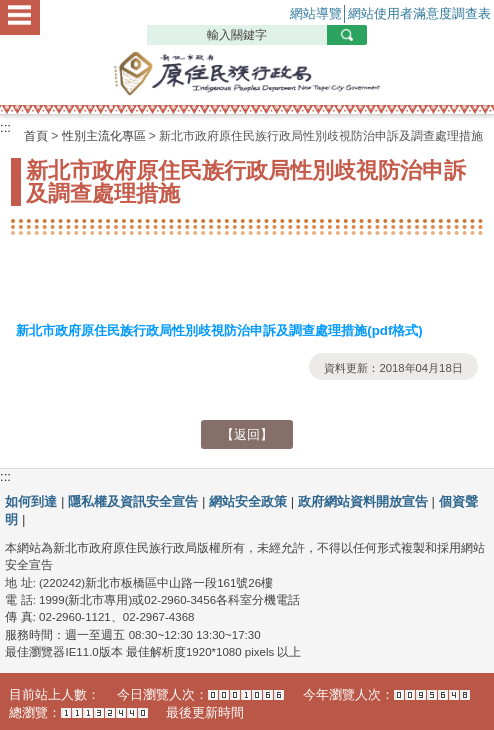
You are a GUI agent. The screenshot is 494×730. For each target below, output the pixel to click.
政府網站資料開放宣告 (363, 501)
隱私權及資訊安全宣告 (133, 501)
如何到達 (31, 501)
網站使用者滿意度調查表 (419, 13)
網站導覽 (316, 13)
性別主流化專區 (104, 136)
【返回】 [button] (247, 434)
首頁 (36, 136)
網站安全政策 (248, 501)
